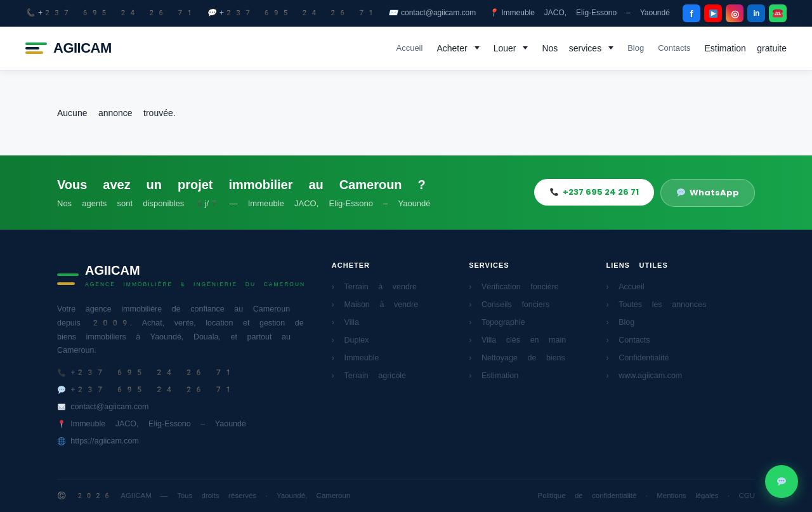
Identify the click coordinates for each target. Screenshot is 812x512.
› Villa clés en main (517, 340)
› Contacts (628, 340)
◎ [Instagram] (735, 14)
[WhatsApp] (778, 13)
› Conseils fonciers (509, 304)
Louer (505, 48)
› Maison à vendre (375, 304)
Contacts (674, 48)
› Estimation (494, 375)
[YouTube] (713, 13)
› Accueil (625, 286)
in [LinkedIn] (756, 13)
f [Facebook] (692, 14)
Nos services (572, 48)
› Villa (345, 322)
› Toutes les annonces (657, 304)
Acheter (452, 48)
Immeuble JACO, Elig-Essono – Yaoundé (579, 13)
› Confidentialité (638, 358)
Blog (636, 48)
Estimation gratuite (746, 48)
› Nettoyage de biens (517, 358)
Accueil (409, 48)
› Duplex (350, 340)
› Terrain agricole (369, 375)
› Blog (621, 322)
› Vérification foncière (514, 286)
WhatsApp (708, 193)
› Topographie (497, 322)
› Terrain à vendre (374, 286)
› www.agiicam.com (645, 375)
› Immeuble (356, 358)
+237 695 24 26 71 (110, 13)
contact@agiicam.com (432, 13)
